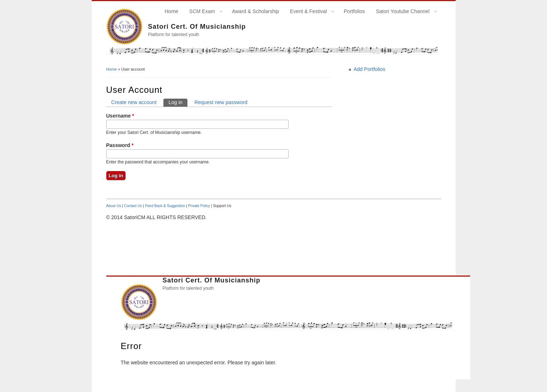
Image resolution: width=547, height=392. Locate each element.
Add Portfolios (370, 69)
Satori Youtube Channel (404, 12)
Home (172, 11)
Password (120, 145)
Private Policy (199, 206)
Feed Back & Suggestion (165, 206)
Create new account (134, 102)
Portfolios (354, 11)
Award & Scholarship (255, 11)
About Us (114, 206)
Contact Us (133, 206)
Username (120, 116)
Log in (178, 102)
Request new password (221, 102)
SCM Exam (203, 12)
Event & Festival (310, 12)
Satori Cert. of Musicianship (197, 27)
